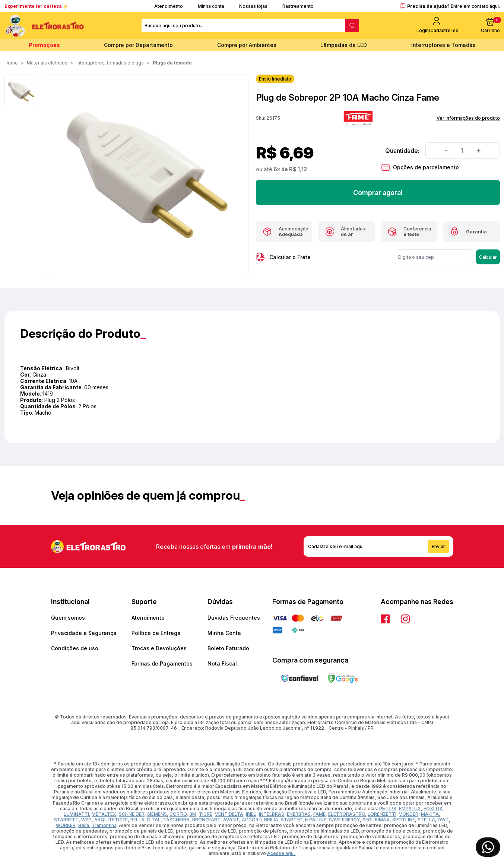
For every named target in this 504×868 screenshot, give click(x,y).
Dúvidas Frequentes (234, 618)
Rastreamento (298, 6)
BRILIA (271, 820)
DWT (443, 820)
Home (11, 63)
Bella (84, 825)
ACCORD (252, 820)
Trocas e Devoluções (159, 648)
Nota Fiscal (222, 663)
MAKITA (430, 814)
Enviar (438, 546)
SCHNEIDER (132, 814)
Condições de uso (75, 648)
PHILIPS (388, 809)
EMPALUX (410, 809)
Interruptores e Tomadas (443, 45)
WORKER (66, 825)
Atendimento (169, 6)
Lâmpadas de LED (344, 45)
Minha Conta (224, 633)
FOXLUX (433, 809)
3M (193, 814)
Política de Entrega (156, 633)
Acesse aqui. (281, 853)
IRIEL (251, 814)
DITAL (154, 820)
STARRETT (66, 820)
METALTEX (104, 814)
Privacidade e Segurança (84, 633)
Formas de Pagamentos (162, 663)
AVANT (231, 820)
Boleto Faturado (228, 648)
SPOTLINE (404, 820)
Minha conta (211, 6)
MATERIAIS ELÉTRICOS (47, 63)
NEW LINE (316, 820)
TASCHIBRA (176, 820)
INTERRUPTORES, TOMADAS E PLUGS (110, 63)
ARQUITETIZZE (111, 820)
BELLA (137, 820)
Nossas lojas (253, 6)
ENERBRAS (299, 814)
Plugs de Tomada (172, 63)
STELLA (426, 820)
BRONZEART (206, 820)
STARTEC (292, 820)
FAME (319, 814)
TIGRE (206, 814)
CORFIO (178, 814)
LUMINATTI (76, 814)
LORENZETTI (382, 814)
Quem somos (68, 618)
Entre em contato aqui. (475, 6)
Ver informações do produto (468, 118)
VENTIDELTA (229, 814)
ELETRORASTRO (347, 814)
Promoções (44, 45)
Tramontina (104, 825)
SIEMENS (157, 814)
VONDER (409, 814)
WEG (86, 820)
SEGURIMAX (376, 820)
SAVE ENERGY (344, 820)
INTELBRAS (272, 814)
